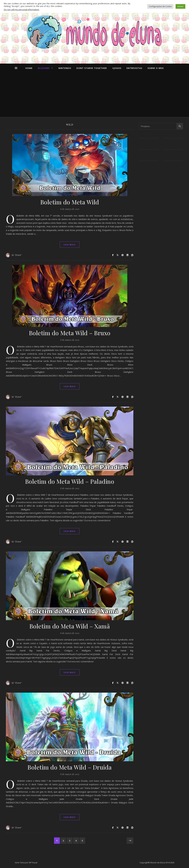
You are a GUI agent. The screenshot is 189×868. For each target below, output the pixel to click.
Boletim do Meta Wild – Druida (70, 767)
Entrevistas (134, 68)
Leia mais (70, 245)
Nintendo (65, 68)
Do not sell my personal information (21, 9)
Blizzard (44, 68)
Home (29, 68)
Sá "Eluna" (17, 255)
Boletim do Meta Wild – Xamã (70, 626)
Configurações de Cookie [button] (160, 6)
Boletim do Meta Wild (70, 202)
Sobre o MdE (156, 68)
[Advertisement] (94, 95)
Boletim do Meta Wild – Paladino (70, 481)
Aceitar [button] (180, 6)
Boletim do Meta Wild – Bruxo (70, 333)
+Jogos (117, 68)
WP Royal (33, 863)
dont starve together (92, 68)
